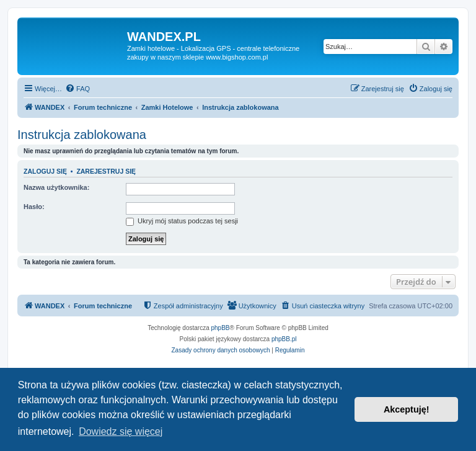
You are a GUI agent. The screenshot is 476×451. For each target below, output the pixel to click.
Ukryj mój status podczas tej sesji (182, 221)
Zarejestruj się (106, 171)
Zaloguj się (45, 171)
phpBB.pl (284, 339)
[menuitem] (77, 89)
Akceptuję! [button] (407, 409)
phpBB (221, 328)
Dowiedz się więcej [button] (121, 431)
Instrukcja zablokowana (82, 135)
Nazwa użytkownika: (56, 187)
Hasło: (34, 207)
